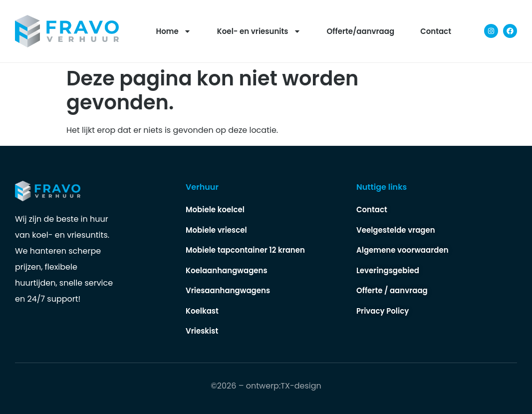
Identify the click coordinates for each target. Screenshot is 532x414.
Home (174, 31)
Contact (436, 31)
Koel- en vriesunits (259, 31)
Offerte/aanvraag (361, 31)
